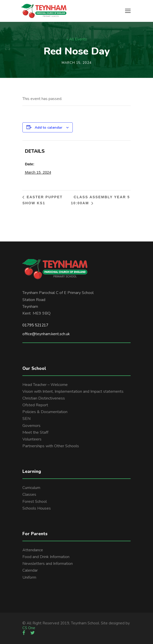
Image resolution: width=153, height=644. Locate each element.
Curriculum (31, 488)
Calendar (30, 570)
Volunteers (32, 439)
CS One (29, 628)
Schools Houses (37, 508)
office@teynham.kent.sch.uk (46, 334)
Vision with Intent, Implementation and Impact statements (73, 391)
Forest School (35, 502)
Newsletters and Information (48, 564)
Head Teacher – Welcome (45, 385)
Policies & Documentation (45, 412)
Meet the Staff (35, 432)
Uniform (29, 577)
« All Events (77, 39)
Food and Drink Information (46, 557)
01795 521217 (35, 325)
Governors (31, 426)
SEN (26, 419)
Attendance (33, 550)
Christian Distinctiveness (44, 398)
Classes (29, 494)
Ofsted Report (35, 405)
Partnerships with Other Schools (51, 446)
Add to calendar (49, 128)
